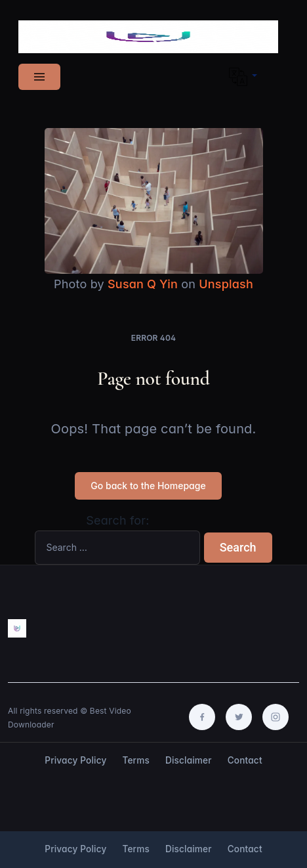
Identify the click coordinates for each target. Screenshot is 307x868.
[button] (243, 77)
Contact (245, 760)
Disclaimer (189, 760)
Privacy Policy (75, 760)
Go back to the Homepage (148, 486)
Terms (136, 760)
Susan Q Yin (143, 284)
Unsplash (226, 284)
